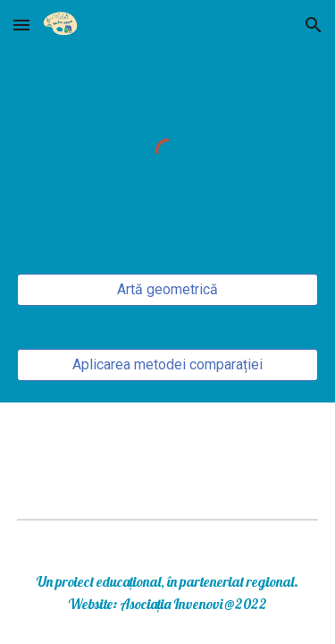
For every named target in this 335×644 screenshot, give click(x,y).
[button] (21, 25)
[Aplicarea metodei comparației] (168, 364)
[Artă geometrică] (168, 289)
